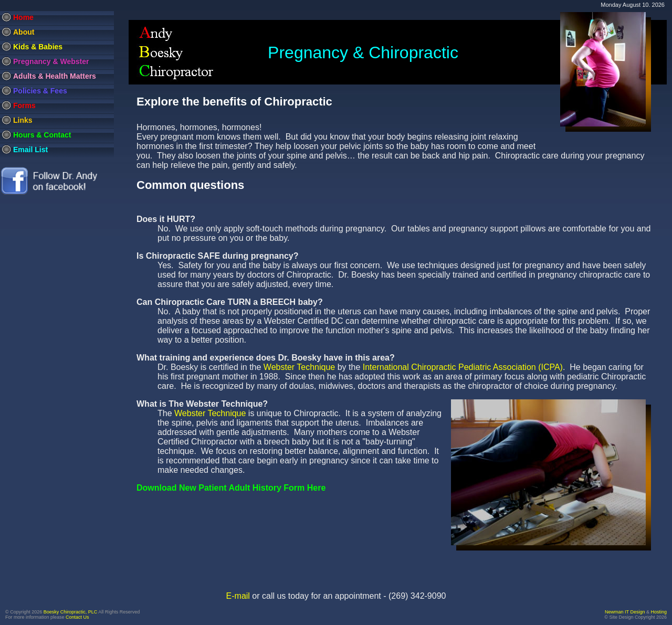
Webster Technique (299, 367)
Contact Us (77, 617)
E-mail (238, 596)
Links (23, 120)
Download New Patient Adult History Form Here (231, 488)
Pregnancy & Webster (51, 61)
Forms (24, 105)
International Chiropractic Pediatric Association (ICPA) (463, 367)
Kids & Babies (38, 47)
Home (23, 17)
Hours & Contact (42, 135)
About (24, 32)
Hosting (659, 612)
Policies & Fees (40, 91)
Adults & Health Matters (55, 76)
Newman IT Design (625, 612)
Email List (30, 150)
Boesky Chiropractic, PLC (71, 612)
